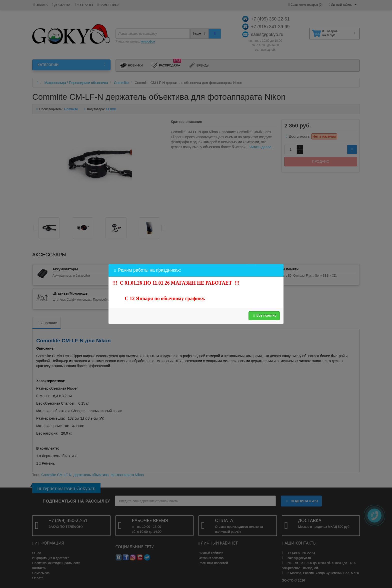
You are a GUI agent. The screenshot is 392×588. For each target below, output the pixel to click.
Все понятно (264, 315)
